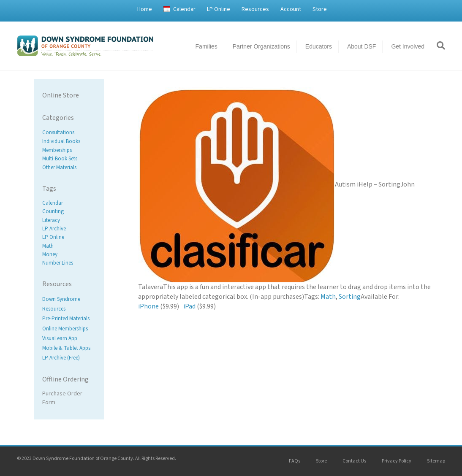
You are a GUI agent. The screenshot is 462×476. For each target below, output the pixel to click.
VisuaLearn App (60, 338)
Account (291, 9)
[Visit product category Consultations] (69, 133)
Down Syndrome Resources (61, 304)
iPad (189, 306)
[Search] (438, 46)
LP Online (219, 9)
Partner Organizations (261, 46)
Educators (319, 46)
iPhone (148, 306)
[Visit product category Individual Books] (69, 142)
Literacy (51, 220)
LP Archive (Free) (61, 358)
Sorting (350, 297)
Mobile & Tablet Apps (66, 348)
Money (50, 254)
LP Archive (54, 229)
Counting (53, 212)
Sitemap (436, 461)
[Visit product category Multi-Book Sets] (69, 159)
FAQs (295, 461)
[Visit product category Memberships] (69, 150)
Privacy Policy (397, 461)
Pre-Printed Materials (66, 319)
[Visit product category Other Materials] (69, 168)
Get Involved (408, 46)
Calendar (184, 9)
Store (320, 9)
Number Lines (58, 263)
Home (145, 9)
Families (207, 46)
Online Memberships (65, 329)
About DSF (361, 46)
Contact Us (354, 461)
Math (48, 246)
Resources (255, 9)
